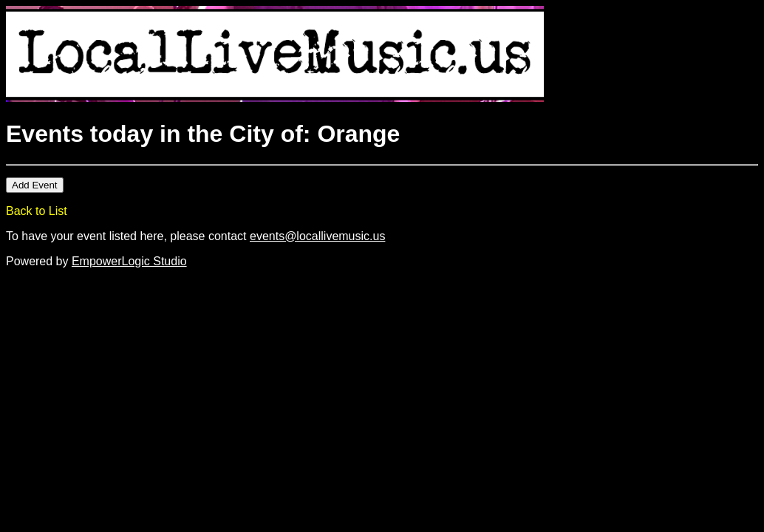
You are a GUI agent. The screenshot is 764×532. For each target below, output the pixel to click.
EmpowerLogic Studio (129, 261)
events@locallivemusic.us (317, 236)
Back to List (37, 211)
